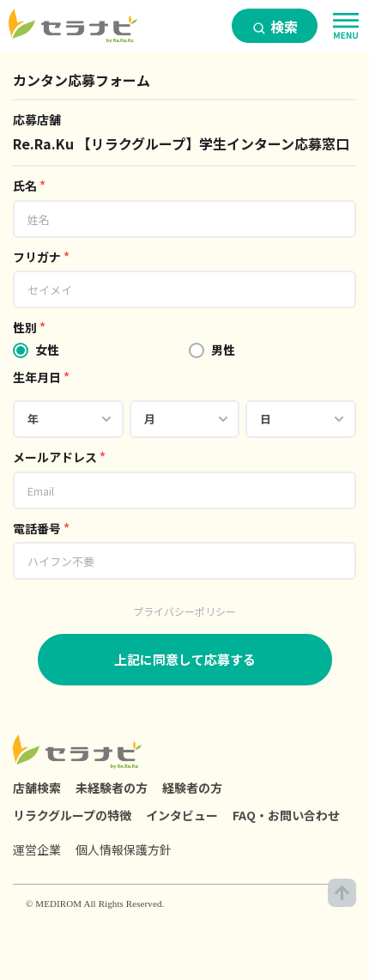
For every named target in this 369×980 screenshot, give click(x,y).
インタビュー (182, 815)
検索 (275, 27)
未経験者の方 (112, 788)
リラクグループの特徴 (72, 815)
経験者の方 (192, 788)
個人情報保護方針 (124, 849)
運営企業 (37, 849)
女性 (47, 350)
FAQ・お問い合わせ (286, 815)
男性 (223, 350)
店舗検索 (37, 788)
